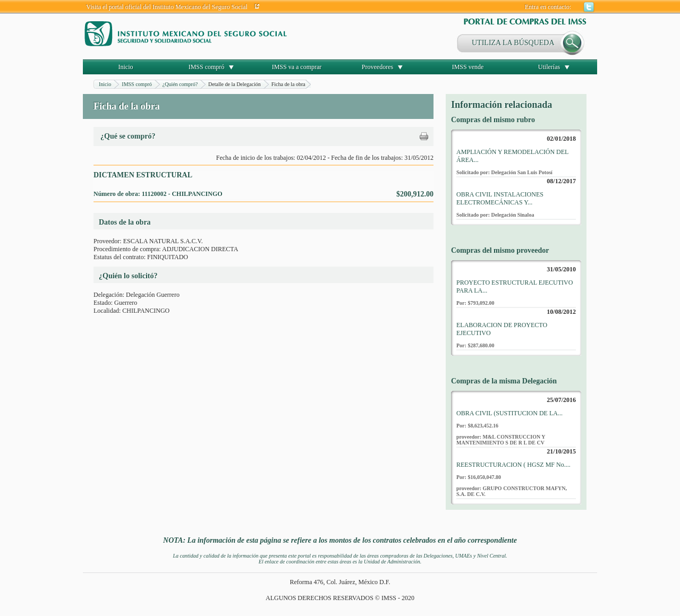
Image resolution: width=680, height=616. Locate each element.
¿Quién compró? (180, 84)
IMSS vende (468, 67)
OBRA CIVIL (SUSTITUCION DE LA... (509, 413)
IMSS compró (207, 67)
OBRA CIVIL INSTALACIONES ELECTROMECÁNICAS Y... (500, 198)
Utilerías (549, 67)
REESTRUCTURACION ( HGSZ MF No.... (513, 465)
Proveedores (377, 67)
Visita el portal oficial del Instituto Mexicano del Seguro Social (167, 7)
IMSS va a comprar (297, 67)
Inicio (126, 67)
